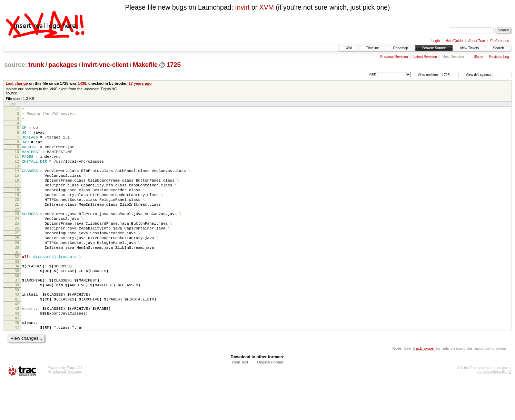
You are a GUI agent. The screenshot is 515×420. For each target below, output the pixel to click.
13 (17, 177)
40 (17, 327)
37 (17, 311)
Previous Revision (394, 57)
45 (17, 355)
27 (17, 257)
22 (17, 229)
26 (17, 251)
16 (17, 194)
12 (17, 172)
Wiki (349, 48)
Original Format (270, 401)
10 (17, 160)
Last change (17, 83)
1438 (82, 83)
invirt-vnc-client (105, 65)
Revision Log (499, 57)
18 (17, 205)
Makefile (145, 65)
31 (17, 280)
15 (17, 188)
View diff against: (489, 75)
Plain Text (240, 401)
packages (63, 65)
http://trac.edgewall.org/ (494, 411)
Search (498, 48)
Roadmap (401, 48)
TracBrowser (423, 387)
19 (17, 211)
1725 (174, 65)
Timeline (372, 48)
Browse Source (434, 48)
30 (17, 274)
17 (17, 199)
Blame (478, 57)
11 (17, 166)
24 (17, 239)
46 (17, 360)
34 (17, 295)
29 (17, 268)
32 (17, 285)
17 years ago (140, 83)
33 (17, 290)
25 (17, 245)
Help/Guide (454, 41)
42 (17, 339)
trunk (36, 65)
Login (436, 41)
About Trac (476, 41)
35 (17, 301)
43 (17, 344)
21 (17, 223)
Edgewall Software (67, 411)
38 (17, 317)
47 (17, 366)
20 (17, 217)
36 (17, 307)
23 (17, 233)
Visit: (372, 74)
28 (17, 263)
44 (17, 349)
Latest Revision (425, 57)
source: (16, 65)
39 (17, 323)
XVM (267, 7)
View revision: (428, 75)
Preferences (500, 41)
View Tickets (469, 48)
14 (17, 182)
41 (17, 333)
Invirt (242, 7)
